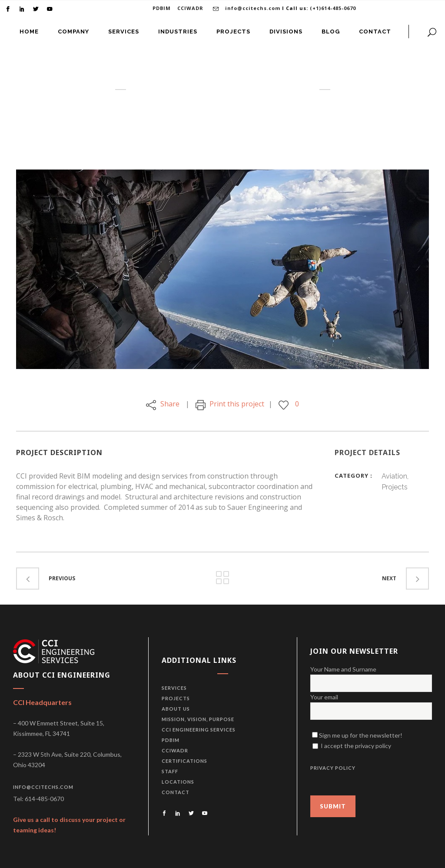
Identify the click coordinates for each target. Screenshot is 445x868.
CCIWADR (190, 8)
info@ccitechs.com (253, 8)
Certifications (184, 761)
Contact (176, 792)
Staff (170, 771)
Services (174, 688)
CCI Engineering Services (199, 730)
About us (176, 709)
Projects (176, 698)
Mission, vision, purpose (198, 719)
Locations (178, 782)
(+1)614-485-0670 (333, 8)
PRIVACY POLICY (333, 768)
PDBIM (162, 8)
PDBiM (171, 740)
